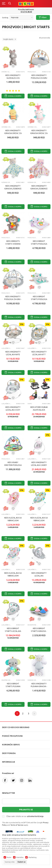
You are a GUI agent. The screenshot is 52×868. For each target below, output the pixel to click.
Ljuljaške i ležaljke (7, 348)
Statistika (20, 857)
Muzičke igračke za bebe (7, 680)
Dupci (30, 404)
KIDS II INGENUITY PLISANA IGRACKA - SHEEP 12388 (39, 686)
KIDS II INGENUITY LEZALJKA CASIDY (39, 464)
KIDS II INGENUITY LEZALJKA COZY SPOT (13, 410)
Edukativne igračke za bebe (33, 625)
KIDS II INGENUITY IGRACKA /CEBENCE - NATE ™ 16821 (13, 189)
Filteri (43, 17)
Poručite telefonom (26, 9)
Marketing (32, 857)
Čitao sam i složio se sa (25, 816)
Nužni (9, 857)
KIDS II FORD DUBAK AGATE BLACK (39, 409)
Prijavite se (26, 810)
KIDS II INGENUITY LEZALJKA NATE (13, 353)
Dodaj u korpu (13, 96)
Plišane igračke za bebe (7, 182)
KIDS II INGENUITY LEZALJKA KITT (39, 353)
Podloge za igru (33, 72)
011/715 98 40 (26, 12)
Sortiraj (5, 18)
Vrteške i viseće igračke (7, 127)
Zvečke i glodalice (7, 72)
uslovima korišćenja (35, 816)
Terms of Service (17, 825)
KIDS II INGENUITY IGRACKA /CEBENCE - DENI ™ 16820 (39, 189)
